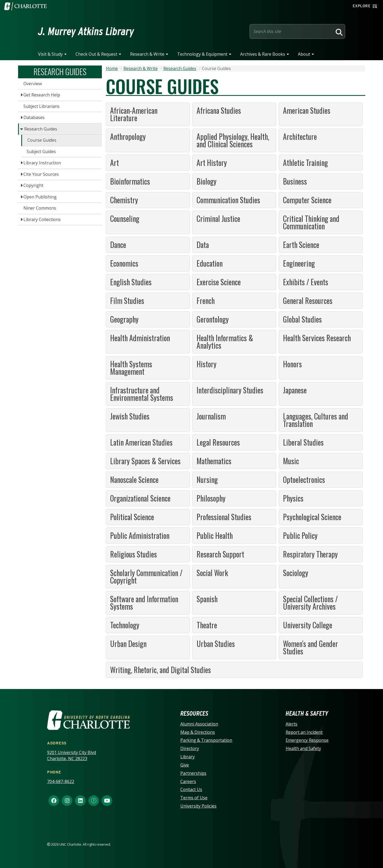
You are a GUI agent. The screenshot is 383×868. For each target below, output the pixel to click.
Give (185, 765)
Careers (188, 781)
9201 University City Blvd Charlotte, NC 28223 (72, 755)
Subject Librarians (41, 106)
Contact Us (191, 789)
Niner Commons (40, 208)
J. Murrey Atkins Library (86, 31)
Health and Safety (303, 748)
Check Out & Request (96, 54)
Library (188, 757)
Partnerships (193, 773)
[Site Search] (292, 31)
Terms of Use (194, 798)
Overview (33, 84)
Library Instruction (42, 163)
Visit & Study (50, 54)
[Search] (338, 31)
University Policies (198, 806)
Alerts (292, 724)
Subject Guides (41, 152)
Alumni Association (199, 724)
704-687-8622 (61, 781)
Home (112, 68)
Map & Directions (198, 732)
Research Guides (41, 129)
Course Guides (42, 140)
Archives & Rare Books (263, 54)
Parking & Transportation (206, 740)
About (304, 54)
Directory (190, 748)
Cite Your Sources (41, 174)
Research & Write (147, 54)
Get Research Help (42, 95)
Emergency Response (307, 740)
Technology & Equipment (202, 54)
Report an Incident (304, 732)
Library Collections (42, 219)
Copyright (33, 185)
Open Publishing (40, 197)
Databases (34, 117)
